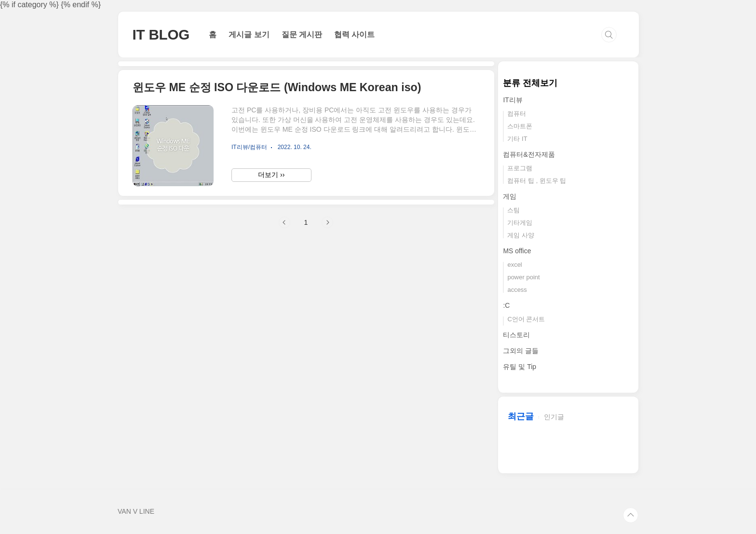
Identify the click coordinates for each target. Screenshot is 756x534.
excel (514, 265)
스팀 (513, 210)
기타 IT (517, 139)
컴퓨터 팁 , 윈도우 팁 (537, 181)
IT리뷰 (513, 100)
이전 (284, 222)
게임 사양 (521, 235)
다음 (327, 222)
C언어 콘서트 (526, 319)
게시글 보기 (249, 34)
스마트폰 (520, 126)
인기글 (554, 417)
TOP (631, 515)
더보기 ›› (271, 175)
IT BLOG (161, 34)
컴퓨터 (517, 114)
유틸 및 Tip (520, 367)
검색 (609, 35)
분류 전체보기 (530, 83)
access (517, 290)
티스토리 (516, 335)
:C (506, 305)
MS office (517, 251)
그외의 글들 (521, 351)
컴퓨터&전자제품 (529, 154)
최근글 (521, 416)
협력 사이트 (354, 34)
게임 (510, 196)
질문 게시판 (302, 34)
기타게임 (520, 223)
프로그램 (520, 168)
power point (523, 277)
